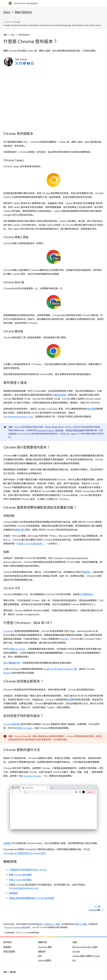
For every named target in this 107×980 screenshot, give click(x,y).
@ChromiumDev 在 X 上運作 (85, 947)
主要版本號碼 (59, 395)
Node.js (7, 673)
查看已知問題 (9, 951)
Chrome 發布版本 (12, 724)
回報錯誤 (13, 893)
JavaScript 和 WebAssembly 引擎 (60, 669)
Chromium (9, 631)
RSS (74, 960)
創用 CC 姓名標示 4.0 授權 (49, 924)
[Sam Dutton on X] (17, 64)
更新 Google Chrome (30, 776)
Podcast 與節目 (45, 960)
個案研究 (42, 951)
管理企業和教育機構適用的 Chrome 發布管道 (31, 898)
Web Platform (23, 12)
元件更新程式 (86, 594)
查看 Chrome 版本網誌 (20, 880)
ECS (8, 540)
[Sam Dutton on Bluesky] (28, 64)
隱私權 (13, 972)
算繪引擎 (15, 663)
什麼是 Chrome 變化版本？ (30, 544)
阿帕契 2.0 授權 (80, 924)
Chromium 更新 (45, 947)
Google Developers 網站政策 (17, 927)
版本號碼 (92, 409)
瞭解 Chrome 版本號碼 (20, 875)
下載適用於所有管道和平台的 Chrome (28, 870)
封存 (40, 956)
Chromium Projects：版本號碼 (50, 430)
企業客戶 (8, 843)
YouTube (76, 951)
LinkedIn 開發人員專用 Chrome (86, 956)
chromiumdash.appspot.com (18, 417)
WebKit (64, 639)
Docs (7, 12)
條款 (5, 972)
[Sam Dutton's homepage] (32, 64)
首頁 (5, 35)
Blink (6, 663)
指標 (70, 700)
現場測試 (86, 572)
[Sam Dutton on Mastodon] (25, 64)
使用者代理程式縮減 (74, 430)
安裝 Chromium (18, 649)
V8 (5, 669)
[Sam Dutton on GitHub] (21, 64)
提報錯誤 (7, 947)
